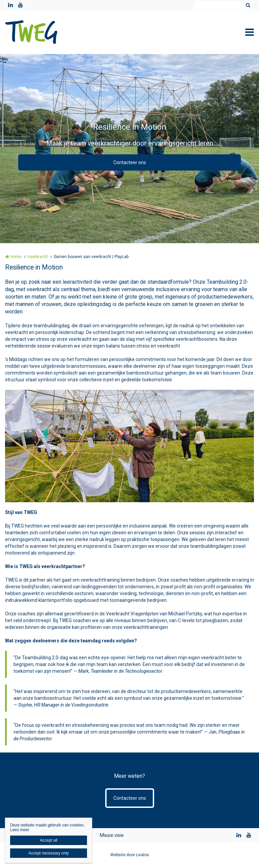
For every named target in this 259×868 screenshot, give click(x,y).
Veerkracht (38, 257)
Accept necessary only (49, 853)
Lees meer (20, 830)
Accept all (49, 840)
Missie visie (112, 835)
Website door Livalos (130, 855)
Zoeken (248, 5)
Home (16, 257)
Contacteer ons (130, 162)
